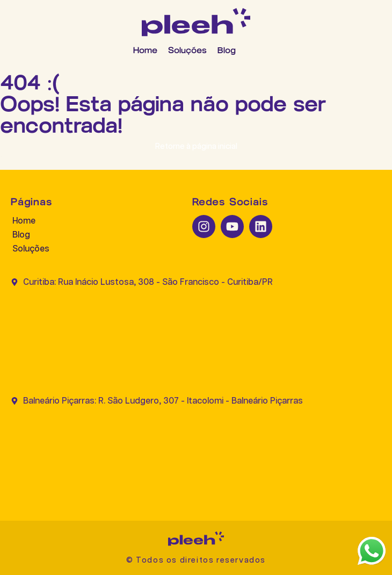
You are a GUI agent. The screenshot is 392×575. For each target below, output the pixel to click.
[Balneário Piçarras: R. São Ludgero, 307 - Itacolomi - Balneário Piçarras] (196, 454)
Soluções (187, 50)
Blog (227, 50)
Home (145, 50)
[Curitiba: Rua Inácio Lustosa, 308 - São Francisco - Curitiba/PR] (196, 334)
